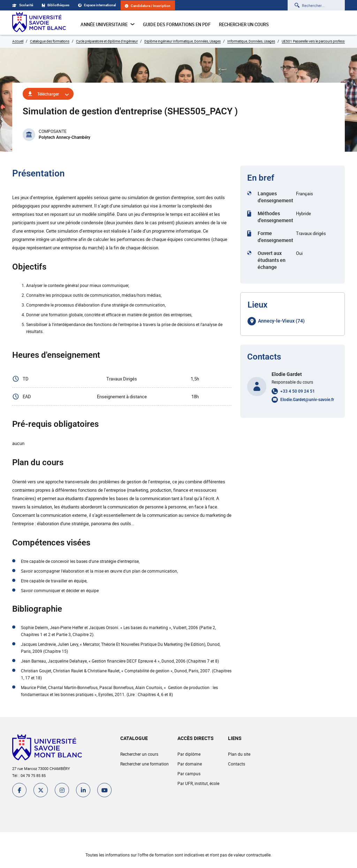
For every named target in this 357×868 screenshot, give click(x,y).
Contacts (237, 764)
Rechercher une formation (145, 764)
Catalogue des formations (50, 41)
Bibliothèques (56, 5)
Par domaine (190, 764)
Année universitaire (108, 24)
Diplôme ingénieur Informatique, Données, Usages (183, 41)
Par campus (189, 773)
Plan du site (239, 754)
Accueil (18, 41)
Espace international (97, 5)
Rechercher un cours (244, 24)
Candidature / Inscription (148, 6)
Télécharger (48, 94)
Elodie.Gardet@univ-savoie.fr (307, 400)
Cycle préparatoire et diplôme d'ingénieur (107, 41)
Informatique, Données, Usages (251, 41)
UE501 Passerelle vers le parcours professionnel (318, 41)
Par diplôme (189, 754)
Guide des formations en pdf (177, 24)
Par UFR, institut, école (198, 783)
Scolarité (23, 5)
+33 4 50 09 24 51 (298, 391)
